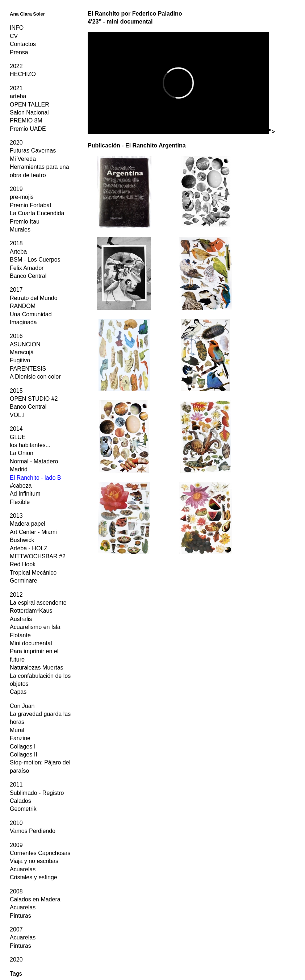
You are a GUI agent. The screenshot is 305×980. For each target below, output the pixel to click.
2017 (16, 290)
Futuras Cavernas (33, 151)
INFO (17, 28)
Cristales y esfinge (34, 877)
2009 (16, 845)
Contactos (23, 44)
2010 (16, 823)
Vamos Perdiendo (33, 831)
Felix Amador (27, 268)
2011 (16, 785)
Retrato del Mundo (34, 298)
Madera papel (28, 524)
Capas (18, 692)
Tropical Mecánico (33, 573)
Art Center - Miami (33, 532)
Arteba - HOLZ (29, 548)
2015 (16, 391)
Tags (16, 974)
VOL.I (17, 415)
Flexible (20, 502)
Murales (20, 230)
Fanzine (20, 738)
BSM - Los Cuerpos (35, 260)
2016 (16, 336)
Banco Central (28, 276)
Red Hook (23, 564)
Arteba (18, 252)
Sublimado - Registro (37, 793)
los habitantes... (30, 445)
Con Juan (22, 706)
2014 (16, 429)
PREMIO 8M (26, 120)
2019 (16, 189)
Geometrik (23, 809)
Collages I (23, 747)
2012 (16, 595)
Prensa (19, 52)
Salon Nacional (29, 112)
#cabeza (21, 486)
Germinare (24, 581)
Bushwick (22, 540)
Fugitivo (20, 360)
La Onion (22, 453)
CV (14, 36)
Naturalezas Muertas (37, 668)
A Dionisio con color (35, 377)
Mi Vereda (23, 159)
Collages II (24, 754)
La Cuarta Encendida (37, 213)
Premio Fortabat (31, 205)
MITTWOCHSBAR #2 (38, 556)
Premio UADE (28, 129)
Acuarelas (23, 869)
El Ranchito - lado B (35, 478)
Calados (20, 801)
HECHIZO (23, 74)
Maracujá (22, 352)
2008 (16, 891)
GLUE (18, 437)
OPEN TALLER (30, 105)
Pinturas (20, 916)
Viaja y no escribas (34, 861)
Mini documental (31, 643)
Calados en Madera (35, 899)
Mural (17, 730)
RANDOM (23, 306)
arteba (18, 96)
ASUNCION (25, 344)
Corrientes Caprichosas (40, 853)
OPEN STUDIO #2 (34, 399)
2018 (16, 243)
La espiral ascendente (38, 603)
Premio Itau (25, 222)
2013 (16, 516)
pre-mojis (22, 197)
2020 (16, 143)
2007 (16, 929)
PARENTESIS (28, 369)
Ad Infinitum (25, 494)
